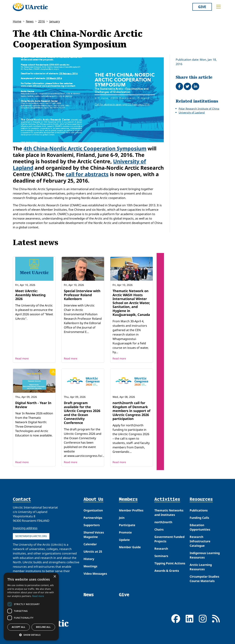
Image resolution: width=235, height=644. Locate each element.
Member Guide (130, 547)
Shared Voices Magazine (94, 535)
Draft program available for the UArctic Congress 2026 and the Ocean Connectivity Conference (82, 413)
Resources (201, 499)
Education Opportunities (200, 527)
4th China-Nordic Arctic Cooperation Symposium (85, 148)
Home (17, 21)
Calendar (90, 544)
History (89, 559)
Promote (125, 532)
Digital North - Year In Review (33, 405)
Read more (22, 358)
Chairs (159, 529)
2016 (41, 21)
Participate (127, 525)
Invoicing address (25, 528)
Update (124, 540)
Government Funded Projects (169, 539)
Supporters (92, 525)
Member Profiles (131, 510)
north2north (163, 522)
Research (161, 549)
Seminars (161, 556)
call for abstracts (87, 174)
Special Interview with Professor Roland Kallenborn (82, 295)
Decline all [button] (43, 627)
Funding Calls (199, 518)
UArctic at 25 (93, 552)
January (55, 21)
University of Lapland (192, 112)
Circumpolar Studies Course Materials (204, 579)
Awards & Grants (167, 571)
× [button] (55, 577)
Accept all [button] (19, 627)
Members (128, 499)
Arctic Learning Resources (201, 567)
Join (122, 518)
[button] (31, 635)
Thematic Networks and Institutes (169, 513)
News (30, 21)
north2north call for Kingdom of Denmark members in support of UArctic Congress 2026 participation (131, 411)
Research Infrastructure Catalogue (200, 541)
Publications (199, 510)
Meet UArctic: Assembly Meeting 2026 (30, 295)
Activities (167, 499)
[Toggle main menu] (218, 7)
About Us (93, 499)
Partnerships (93, 518)
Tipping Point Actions (170, 563)
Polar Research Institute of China (199, 109)
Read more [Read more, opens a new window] (38, 596)
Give (202, 7)
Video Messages (95, 574)
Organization (93, 510)
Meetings (90, 566)
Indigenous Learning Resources (205, 555)
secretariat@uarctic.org (31, 536)
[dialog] (31, 606)
